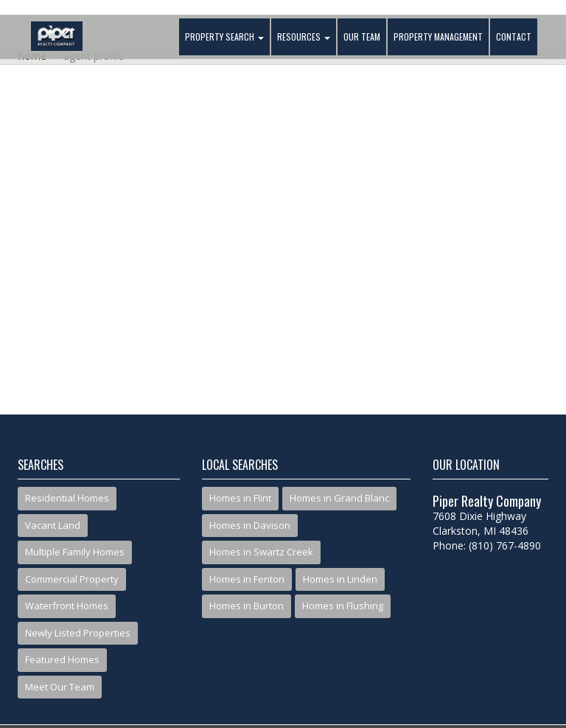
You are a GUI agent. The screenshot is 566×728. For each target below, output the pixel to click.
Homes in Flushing (343, 606)
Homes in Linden (340, 579)
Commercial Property (72, 579)
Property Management (438, 37)
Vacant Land (53, 525)
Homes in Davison (250, 525)
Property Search (224, 37)
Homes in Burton (247, 606)
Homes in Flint (240, 498)
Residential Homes (67, 498)
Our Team (362, 37)
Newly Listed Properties (78, 633)
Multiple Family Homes (75, 552)
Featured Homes (62, 659)
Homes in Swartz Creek (261, 552)
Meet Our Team (60, 687)
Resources (304, 37)
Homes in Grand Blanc (339, 498)
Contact (514, 37)
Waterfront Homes (67, 606)
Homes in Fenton (247, 579)
